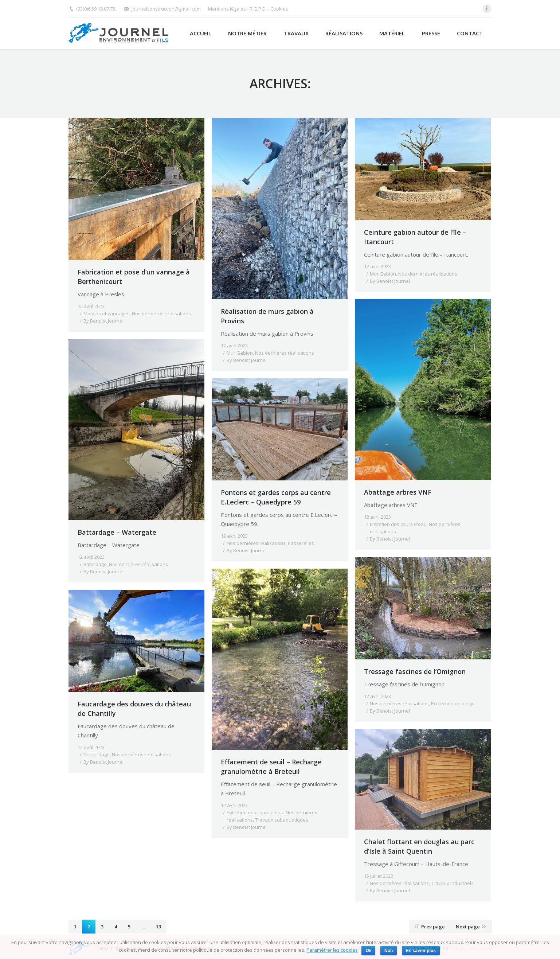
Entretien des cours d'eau (398, 524)
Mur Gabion (240, 353)
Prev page (433, 927)
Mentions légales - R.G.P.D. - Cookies (248, 9)
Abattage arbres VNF (398, 492)
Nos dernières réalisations (161, 313)
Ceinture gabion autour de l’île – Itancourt (415, 237)
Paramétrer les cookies (332, 950)
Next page (468, 927)
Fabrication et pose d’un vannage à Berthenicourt (134, 277)
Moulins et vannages (107, 313)
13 (158, 927)
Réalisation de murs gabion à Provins (267, 316)
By (103, 321)
